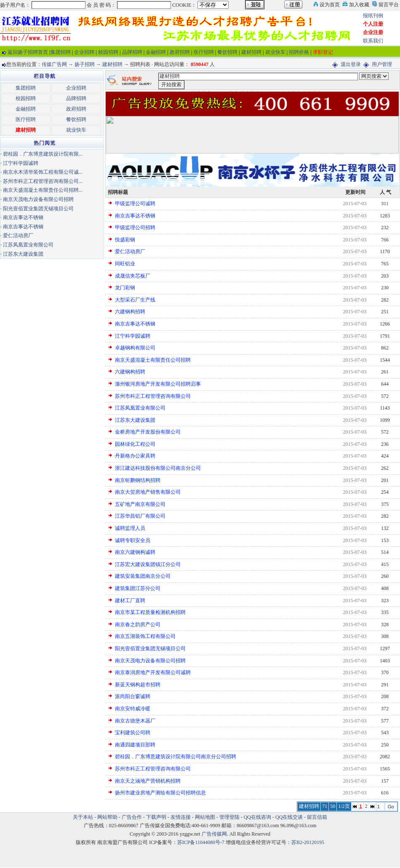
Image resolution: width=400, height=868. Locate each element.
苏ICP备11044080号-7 (201, 842)
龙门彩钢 (125, 288)
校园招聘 (108, 52)
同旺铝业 (125, 264)
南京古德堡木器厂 (135, 721)
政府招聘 (180, 52)
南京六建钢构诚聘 (135, 552)
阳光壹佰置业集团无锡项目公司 (150, 648)
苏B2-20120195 (308, 842)
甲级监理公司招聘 (135, 228)
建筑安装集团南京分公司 (143, 576)
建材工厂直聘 (130, 601)
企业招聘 (84, 52)
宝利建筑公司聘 (133, 733)
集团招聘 (61, 52)
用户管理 (382, 64)
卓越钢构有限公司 (135, 348)
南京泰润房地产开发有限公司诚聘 (153, 672)
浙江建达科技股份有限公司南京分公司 (158, 468)
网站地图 (205, 817)
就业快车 (275, 52)
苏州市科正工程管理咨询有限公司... (43, 181)
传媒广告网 (54, 64)
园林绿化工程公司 (135, 444)
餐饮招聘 (227, 52)
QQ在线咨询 (258, 817)
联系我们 (373, 41)
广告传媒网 (214, 834)
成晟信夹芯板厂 (133, 276)
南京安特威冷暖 (133, 709)
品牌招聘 (132, 52)
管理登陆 (229, 817)
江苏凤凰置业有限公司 (140, 408)
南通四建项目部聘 (135, 745)
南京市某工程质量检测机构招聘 (150, 612)
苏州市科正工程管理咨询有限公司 (153, 396)
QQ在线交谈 (289, 817)
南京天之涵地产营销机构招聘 (148, 781)
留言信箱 (317, 817)
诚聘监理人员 (130, 528)
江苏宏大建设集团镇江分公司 (148, 564)
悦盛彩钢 (125, 240)
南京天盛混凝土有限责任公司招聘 (153, 360)
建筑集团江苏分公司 (138, 588)
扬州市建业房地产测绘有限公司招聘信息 (160, 793)
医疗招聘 (204, 52)
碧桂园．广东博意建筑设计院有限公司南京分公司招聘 (176, 757)
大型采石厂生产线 (135, 300)
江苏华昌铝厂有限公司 (140, 516)
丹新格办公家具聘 (135, 456)
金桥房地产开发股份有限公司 (148, 432)
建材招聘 (251, 52)
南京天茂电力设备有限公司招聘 (150, 661)
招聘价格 (299, 52)
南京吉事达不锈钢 (135, 216)
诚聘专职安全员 (133, 540)
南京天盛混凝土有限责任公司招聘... (43, 190)
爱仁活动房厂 (130, 251)
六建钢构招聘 (130, 312)
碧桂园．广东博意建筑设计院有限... (43, 154)
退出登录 (351, 64)
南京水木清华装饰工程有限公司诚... (43, 172)
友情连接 (181, 817)
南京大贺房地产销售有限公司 (148, 492)
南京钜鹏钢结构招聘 (138, 480)
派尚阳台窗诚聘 (133, 696)
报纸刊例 (373, 16)
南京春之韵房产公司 (138, 625)
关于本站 (83, 817)
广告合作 (132, 817)
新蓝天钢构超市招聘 (138, 685)
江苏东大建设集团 (135, 420)
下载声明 (156, 817)
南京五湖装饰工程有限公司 (145, 636)
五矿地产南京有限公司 (140, 504)
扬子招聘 (85, 64)
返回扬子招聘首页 (28, 52)
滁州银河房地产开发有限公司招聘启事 (158, 384)
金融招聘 (156, 52)
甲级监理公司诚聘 (135, 204)
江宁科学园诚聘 (133, 336)
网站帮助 (107, 817)
